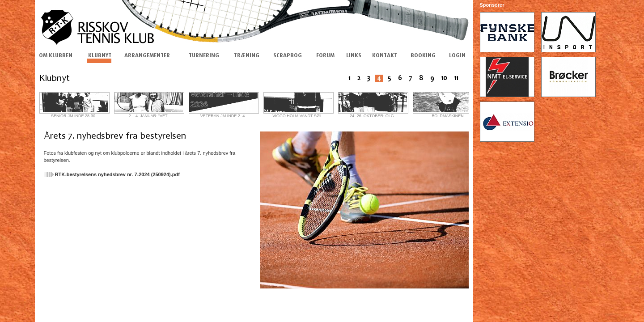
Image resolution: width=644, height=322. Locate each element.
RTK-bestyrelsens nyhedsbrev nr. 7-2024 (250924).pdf (117, 174)
